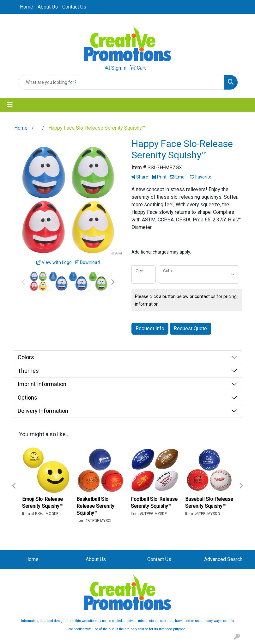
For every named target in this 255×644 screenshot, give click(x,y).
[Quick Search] (121, 82)
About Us (48, 7)
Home (27, 7)
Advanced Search (223, 559)
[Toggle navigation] (10, 105)
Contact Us (74, 7)
